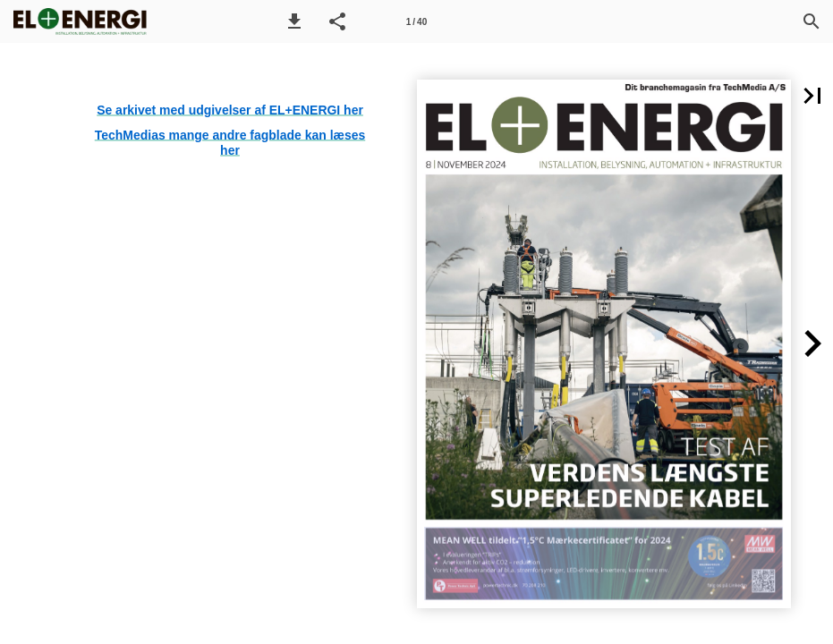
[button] (294, 21)
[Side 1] (417, 21)
